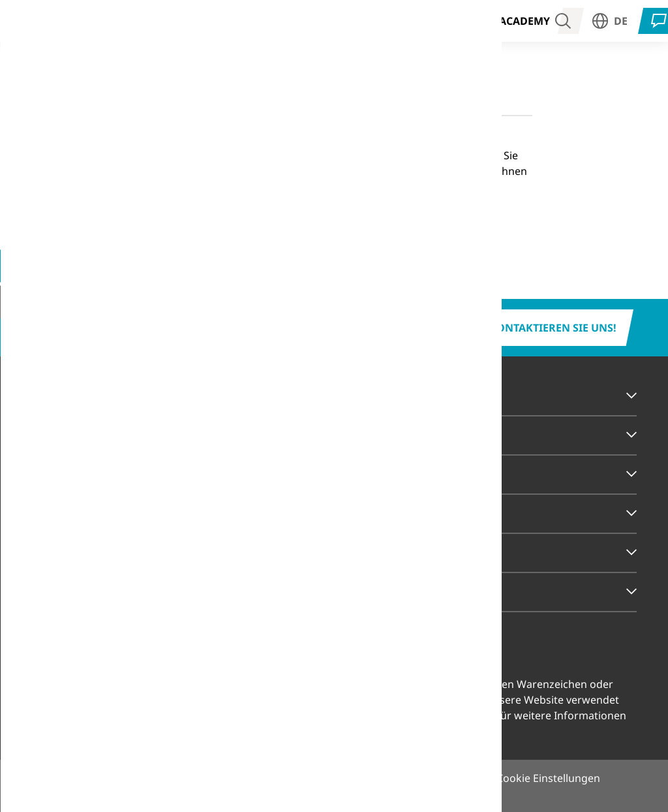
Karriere (463, 20)
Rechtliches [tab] (66, 591)
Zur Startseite (198, 223)
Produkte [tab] (60, 435)
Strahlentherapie (163, 20)
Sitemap (457, 778)
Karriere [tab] (57, 552)
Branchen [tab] (61, 396)
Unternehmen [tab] (72, 513)
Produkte (254, 20)
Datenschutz (386, 778)
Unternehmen (386, 20)
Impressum (306, 778)
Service (314, 20)
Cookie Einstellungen (296, 715)
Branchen (71, 20)
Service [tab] (52, 474)
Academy (524, 21)
